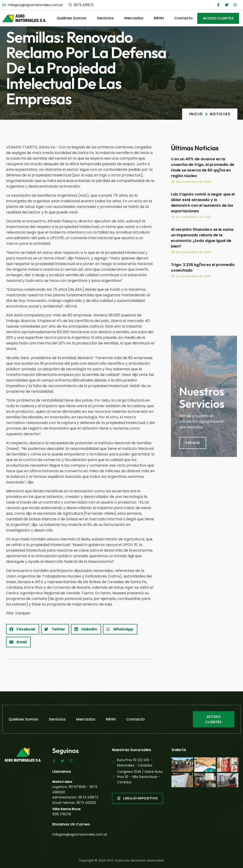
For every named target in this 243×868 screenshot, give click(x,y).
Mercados (134, 18)
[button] (23, 629)
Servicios (105, 18)
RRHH (159, 18)
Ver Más (193, 504)
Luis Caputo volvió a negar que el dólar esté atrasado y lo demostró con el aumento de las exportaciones (203, 203)
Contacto (184, 18)
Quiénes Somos (71, 18)
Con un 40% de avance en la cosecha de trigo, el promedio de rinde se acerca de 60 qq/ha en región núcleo (203, 167)
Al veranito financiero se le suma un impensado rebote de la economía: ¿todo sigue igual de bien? (202, 238)
